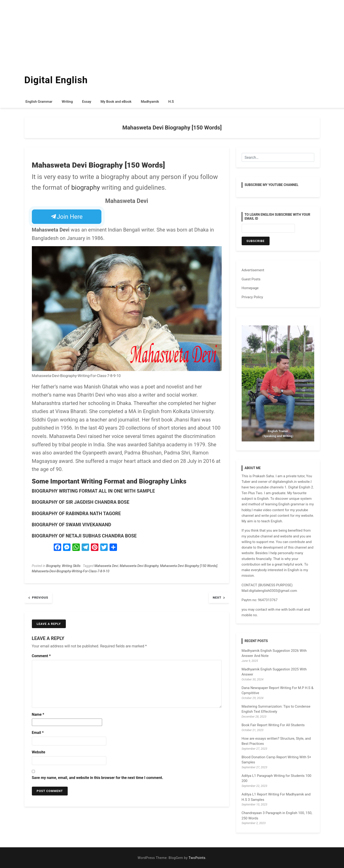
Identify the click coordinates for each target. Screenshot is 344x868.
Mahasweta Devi (106, 566)
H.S (171, 102)
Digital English (56, 80)
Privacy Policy (252, 297)
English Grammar (39, 102)
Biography (53, 566)
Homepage (250, 288)
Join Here (67, 217)
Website (39, 752)
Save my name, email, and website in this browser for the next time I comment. (98, 778)
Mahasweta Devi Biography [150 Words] (189, 566)
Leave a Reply (49, 624)
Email (38, 733)
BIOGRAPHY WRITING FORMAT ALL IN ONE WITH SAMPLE (93, 491)
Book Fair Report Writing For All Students (273, 725)
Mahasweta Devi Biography (139, 566)
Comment (41, 656)
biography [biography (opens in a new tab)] (86, 187)
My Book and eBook (116, 102)
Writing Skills (71, 566)
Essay (87, 102)
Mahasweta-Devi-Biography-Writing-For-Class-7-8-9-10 (71, 571)
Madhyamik (150, 102)
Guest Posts (251, 279)
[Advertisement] (140, 33)
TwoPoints (197, 858)
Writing (67, 102)
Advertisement (253, 270)
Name (38, 714)
